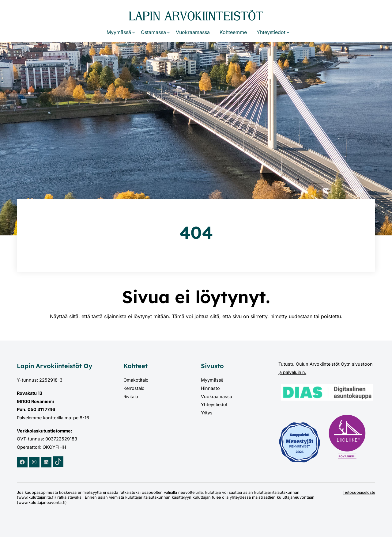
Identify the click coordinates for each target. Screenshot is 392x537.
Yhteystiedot (271, 32)
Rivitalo (131, 396)
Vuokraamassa (193, 32)
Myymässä (119, 32)
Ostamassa (153, 32)
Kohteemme (233, 32)
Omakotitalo (136, 380)
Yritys (207, 413)
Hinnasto (210, 388)
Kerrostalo (134, 388)
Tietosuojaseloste (359, 492)
